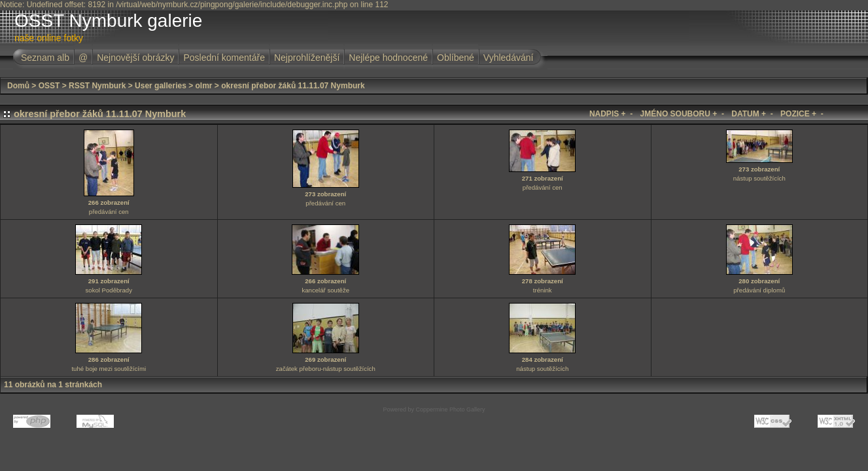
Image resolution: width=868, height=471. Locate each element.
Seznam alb (45, 58)
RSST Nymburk (97, 86)
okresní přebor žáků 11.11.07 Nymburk (293, 86)
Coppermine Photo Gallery (450, 410)
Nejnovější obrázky (135, 58)
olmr (204, 86)
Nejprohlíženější (307, 58)
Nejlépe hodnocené (388, 58)
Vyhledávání (509, 58)
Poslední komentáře (224, 58)
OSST (49, 86)
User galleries (161, 86)
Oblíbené (456, 58)
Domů (18, 86)
